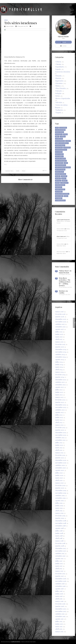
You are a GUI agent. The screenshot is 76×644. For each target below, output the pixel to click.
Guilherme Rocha (16, 642)
